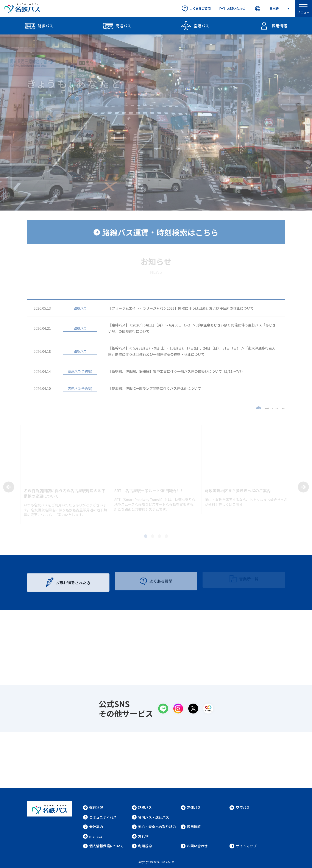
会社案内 (93, 827)
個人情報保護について (103, 846)
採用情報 (191, 827)
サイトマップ (243, 846)
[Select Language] (272, 9)
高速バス (191, 807)
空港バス (239, 807)
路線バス (142, 807)
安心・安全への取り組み (154, 827)
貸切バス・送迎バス (150, 817)
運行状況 (93, 807)
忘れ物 (140, 836)
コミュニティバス (100, 817)
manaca (93, 836)
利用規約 (142, 846)
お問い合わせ (194, 846)
